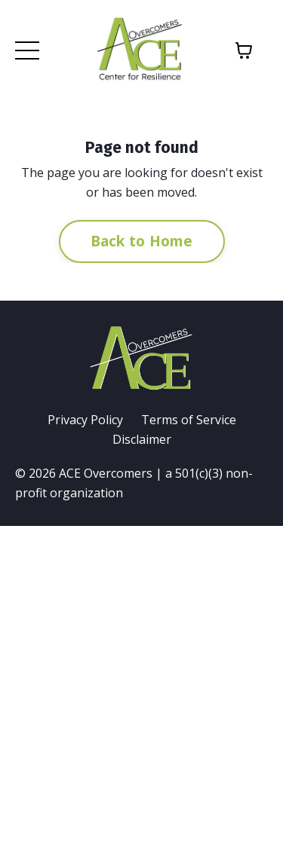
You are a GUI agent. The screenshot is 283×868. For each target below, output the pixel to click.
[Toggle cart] (244, 50)
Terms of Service (189, 420)
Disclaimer (142, 439)
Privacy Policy (85, 420)
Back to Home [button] (142, 241)
